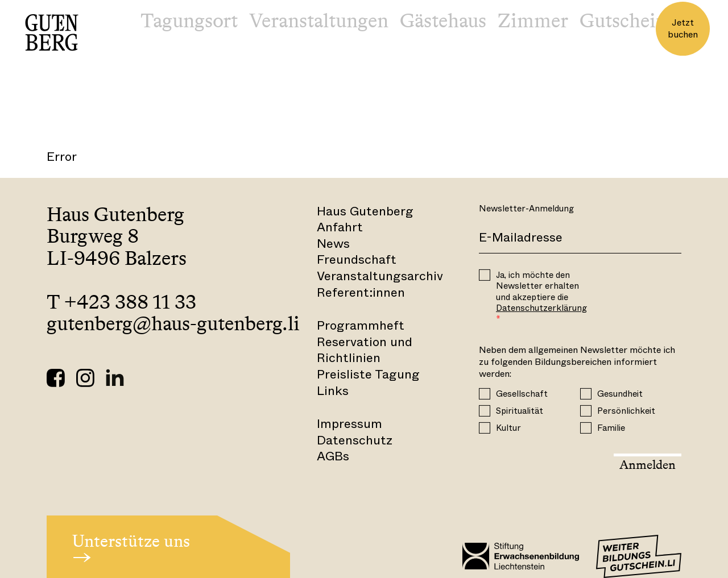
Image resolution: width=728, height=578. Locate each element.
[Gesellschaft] (485, 393)
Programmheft (361, 325)
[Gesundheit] (586, 393)
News (333, 244)
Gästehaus (443, 20)
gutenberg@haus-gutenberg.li (173, 323)
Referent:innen (361, 292)
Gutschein (623, 20)
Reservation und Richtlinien (365, 350)
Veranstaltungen (319, 20)
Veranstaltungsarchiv (380, 276)
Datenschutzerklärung (541, 308)
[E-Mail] (580, 238)
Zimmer (533, 20)
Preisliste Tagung (368, 374)
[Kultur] (485, 427)
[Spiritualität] (485, 410)
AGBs (333, 456)
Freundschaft (357, 259)
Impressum (349, 424)
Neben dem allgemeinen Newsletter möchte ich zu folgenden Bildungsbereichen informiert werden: (577, 362)
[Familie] (586, 427)
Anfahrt (340, 227)
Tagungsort (189, 20)
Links (333, 391)
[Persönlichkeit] (586, 410)
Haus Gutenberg (365, 211)
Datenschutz (355, 440)
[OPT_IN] (485, 275)
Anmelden (648, 465)
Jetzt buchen (683, 28)
